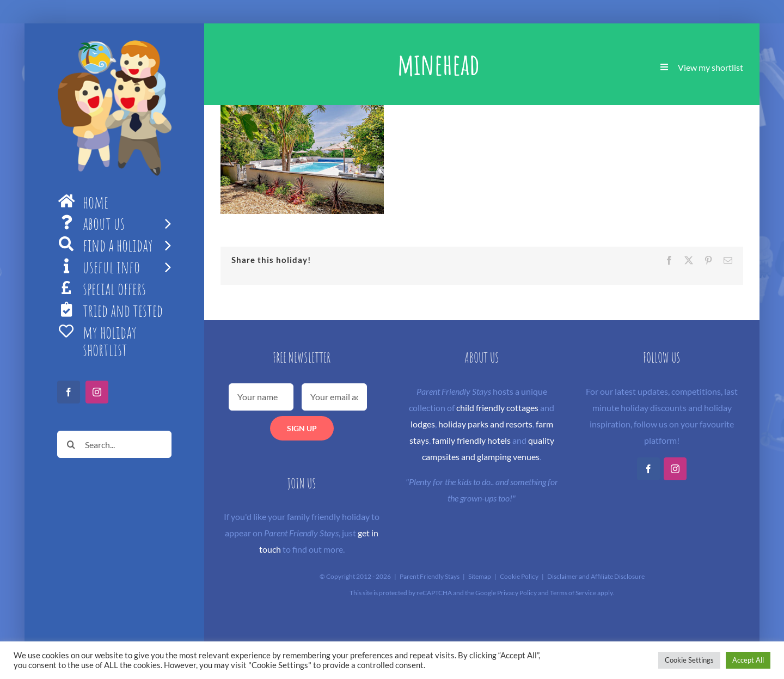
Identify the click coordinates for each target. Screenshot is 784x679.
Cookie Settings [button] (689, 660)
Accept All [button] (748, 660)
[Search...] (114, 444)
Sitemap (480, 576)
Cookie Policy (519, 576)
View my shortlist (710, 67)
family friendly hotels (471, 440)
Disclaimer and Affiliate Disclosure (596, 576)
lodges (423, 424)
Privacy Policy (517, 593)
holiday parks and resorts (485, 424)
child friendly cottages (497, 408)
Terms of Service (573, 593)
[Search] (71, 444)
